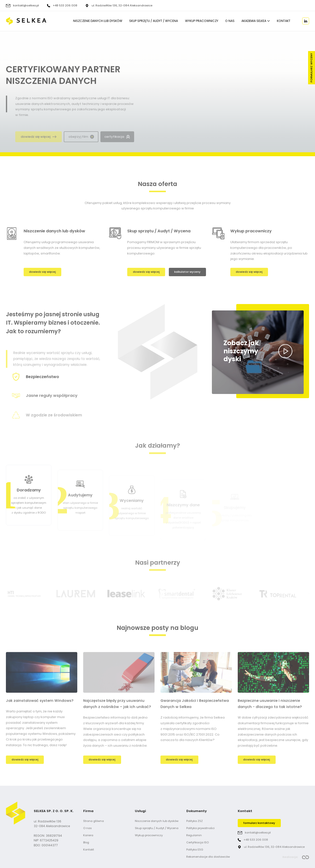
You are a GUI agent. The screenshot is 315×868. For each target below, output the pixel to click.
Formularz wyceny (311, 68)
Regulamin (194, 835)
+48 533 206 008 (65, 6)
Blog (86, 842)
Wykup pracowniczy (202, 21)
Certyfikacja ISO (197, 842)
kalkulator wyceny (187, 272)
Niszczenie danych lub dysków (98, 21)
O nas (230, 21)
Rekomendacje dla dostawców (208, 857)
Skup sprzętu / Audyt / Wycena (154, 21)
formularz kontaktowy (259, 823)
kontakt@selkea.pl (26, 6)
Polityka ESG (195, 850)
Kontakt (284, 21)
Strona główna (94, 821)
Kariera (88, 835)
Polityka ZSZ (195, 821)
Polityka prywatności (200, 828)
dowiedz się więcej (42, 272)
